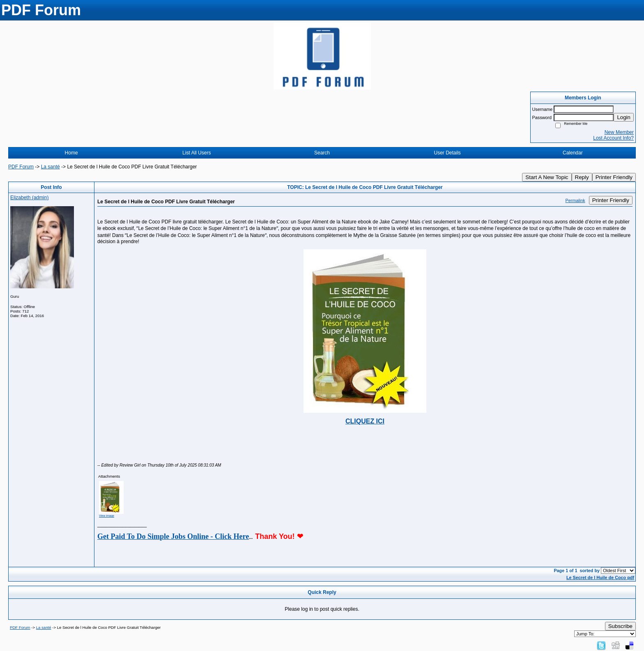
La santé (51, 167)
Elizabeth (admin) (29, 198)
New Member (619, 132)
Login (624, 117)
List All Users (197, 153)
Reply (582, 177)
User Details (447, 153)
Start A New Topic (547, 177)
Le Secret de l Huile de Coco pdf (600, 577)
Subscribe (620, 626)
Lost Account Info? (613, 138)
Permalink (575, 200)
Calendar (573, 153)
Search (322, 153)
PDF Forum (21, 167)
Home (71, 153)
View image (107, 516)
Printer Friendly (614, 177)
